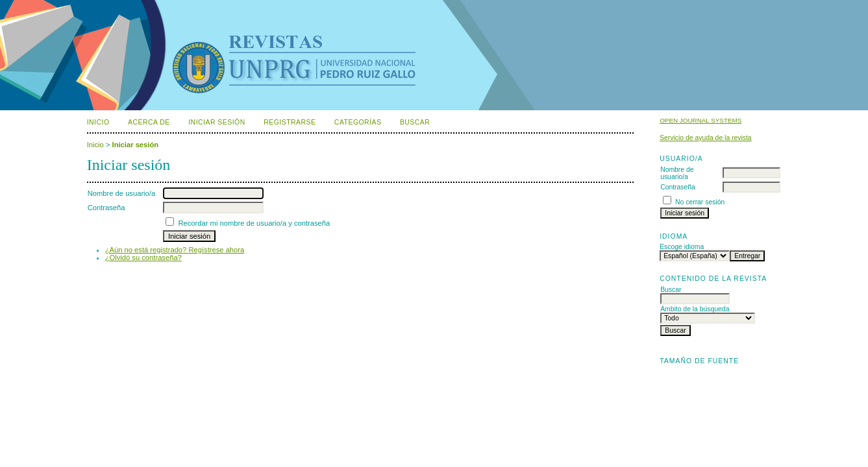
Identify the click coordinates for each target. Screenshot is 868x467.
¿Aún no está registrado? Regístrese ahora (175, 250)
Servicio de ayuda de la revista (706, 138)
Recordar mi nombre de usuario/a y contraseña (254, 223)
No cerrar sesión (700, 202)
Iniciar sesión (217, 122)
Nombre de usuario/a (677, 173)
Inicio (98, 122)
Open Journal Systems (701, 120)
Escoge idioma (682, 247)
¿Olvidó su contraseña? (143, 257)
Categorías (358, 122)
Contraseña (678, 187)
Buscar (415, 122)
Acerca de (149, 122)
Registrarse (290, 122)
